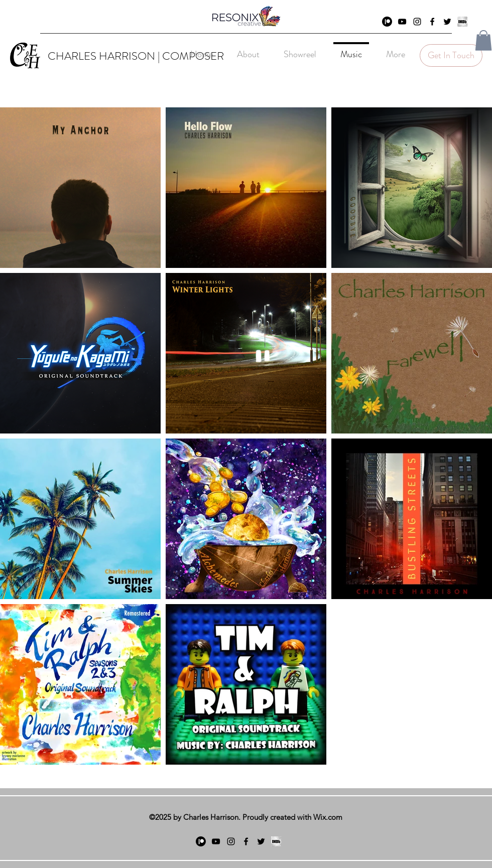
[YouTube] (402, 22)
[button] (483, 40)
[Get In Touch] (451, 55)
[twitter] (447, 22)
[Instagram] (417, 22)
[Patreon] (387, 22)
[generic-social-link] (462, 22)
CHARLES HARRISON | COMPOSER (136, 56)
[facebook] (432, 22)
